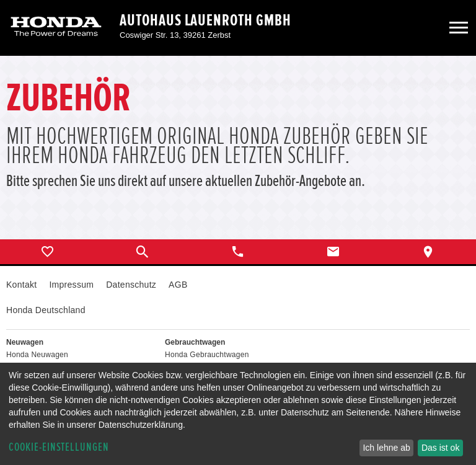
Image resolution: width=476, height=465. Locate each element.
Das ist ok (440, 448)
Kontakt (21, 285)
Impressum (71, 285)
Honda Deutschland (46, 310)
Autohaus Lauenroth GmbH (205, 20)
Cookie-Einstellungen (59, 447)
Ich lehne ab (386, 448)
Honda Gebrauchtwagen (207, 355)
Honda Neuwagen (37, 355)
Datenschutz (131, 285)
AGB (178, 285)
